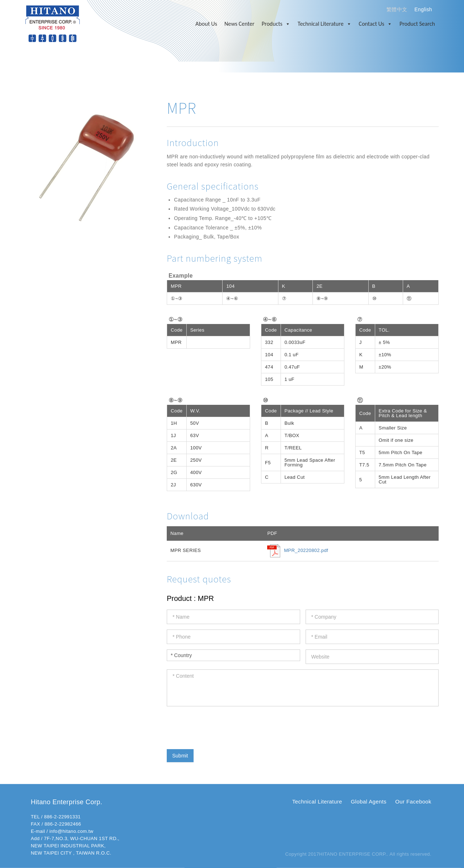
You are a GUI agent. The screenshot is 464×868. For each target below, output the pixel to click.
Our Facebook (413, 801)
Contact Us (376, 24)
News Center (239, 24)
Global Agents (369, 801)
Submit (180, 756)
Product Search (417, 24)
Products (276, 24)
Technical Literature (325, 24)
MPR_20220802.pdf (306, 550)
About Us (206, 24)
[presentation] (222, 726)
